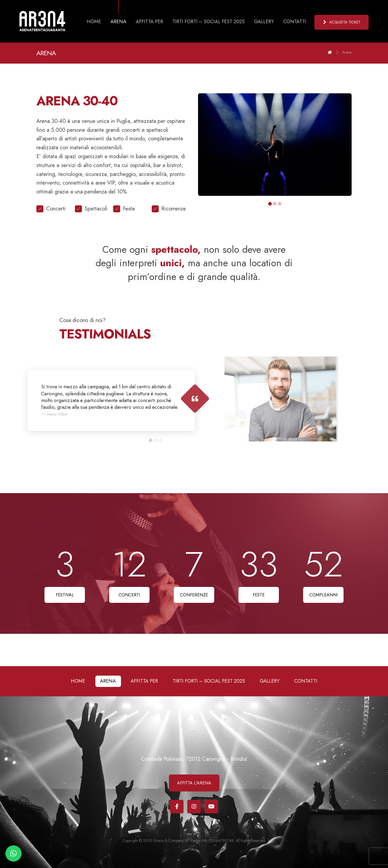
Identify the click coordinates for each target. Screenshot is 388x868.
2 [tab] (275, 204)
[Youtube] (211, 807)
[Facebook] (177, 807)
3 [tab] (280, 204)
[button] (13, 853)
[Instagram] (194, 807)
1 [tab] (270, 204)
